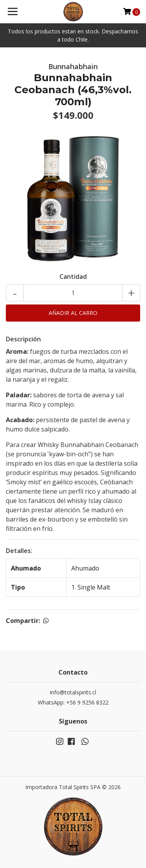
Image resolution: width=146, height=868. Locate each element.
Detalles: (19, 551)
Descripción (23, 339)
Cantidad (73, 277)
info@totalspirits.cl (73, 692)
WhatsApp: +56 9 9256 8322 (73, 702)
